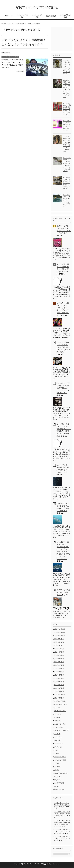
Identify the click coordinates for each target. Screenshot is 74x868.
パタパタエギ (59, 744)
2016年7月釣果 (59, 656)
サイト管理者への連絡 (65, 16)
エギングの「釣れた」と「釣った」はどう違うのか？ (62, 832)
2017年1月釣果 (59, 666)
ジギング (57, 741)
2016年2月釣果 (59, 639)
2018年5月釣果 (59, 698)
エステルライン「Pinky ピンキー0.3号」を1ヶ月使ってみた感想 (62, 805)
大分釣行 (57, 764)
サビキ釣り (58, 737)
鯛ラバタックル (59, 790)
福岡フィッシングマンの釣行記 (37, 7)
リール (56, 754)
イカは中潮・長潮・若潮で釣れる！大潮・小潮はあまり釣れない (63, 269)
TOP (14, 24)
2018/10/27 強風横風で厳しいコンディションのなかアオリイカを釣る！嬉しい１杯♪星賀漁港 (67, 144)
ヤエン (56, 751)
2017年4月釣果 (59, 675)
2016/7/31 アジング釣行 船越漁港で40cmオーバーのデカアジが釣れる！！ (63, 388)
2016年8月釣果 (59, 659)
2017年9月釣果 (59, 692)
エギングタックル (60, 724)
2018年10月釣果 (60, 695)
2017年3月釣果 (59, 672)
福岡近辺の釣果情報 (61, 774)
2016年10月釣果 (60, 629)
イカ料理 (57, 718)
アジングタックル (60, 711)
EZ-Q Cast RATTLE (61, 705)
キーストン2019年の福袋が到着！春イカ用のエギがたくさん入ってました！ (67, 109)
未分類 (56, 770)
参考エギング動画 (60, 760)
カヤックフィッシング (61, 731)
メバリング (58, 747)
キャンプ (57, 734)
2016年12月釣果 (60, 636)
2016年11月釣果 (60, 633)
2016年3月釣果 (59, 643)
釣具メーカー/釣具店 (37, 16)
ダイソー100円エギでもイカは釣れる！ (63, 593)
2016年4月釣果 (59, 646)
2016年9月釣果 (59, 662)
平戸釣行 (57, 767)
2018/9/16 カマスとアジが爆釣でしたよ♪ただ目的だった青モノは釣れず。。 (67, 183)
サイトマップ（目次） (23, 16)
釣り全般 (57, 780)
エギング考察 (59, 728)
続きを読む (21, 72)
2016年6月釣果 (59, 652)
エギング (57, 721)
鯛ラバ (56, 787)
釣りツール (58, 777)
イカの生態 (58, 715)
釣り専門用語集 (51, 16)
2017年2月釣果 (59, 669)
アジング (5, 57)
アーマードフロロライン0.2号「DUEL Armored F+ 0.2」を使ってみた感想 (63, 348)
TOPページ (9, 16)
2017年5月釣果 (59, 679)
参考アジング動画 (13, 57)
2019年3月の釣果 (60, 702)
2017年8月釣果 (59, 689)
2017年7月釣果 (59, 685)
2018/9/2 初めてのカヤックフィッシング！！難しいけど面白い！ (67, 201)
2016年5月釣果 (59, 649)
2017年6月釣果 (59, 682)
